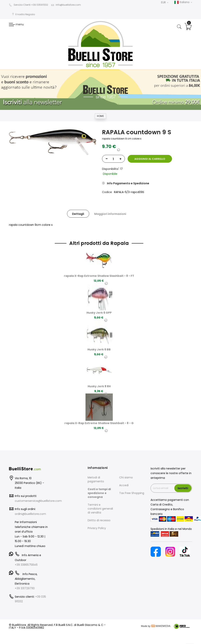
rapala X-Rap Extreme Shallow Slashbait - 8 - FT (99, 276)
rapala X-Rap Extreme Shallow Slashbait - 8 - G (99, 423)
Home (100, 116)
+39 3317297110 (25, 588)
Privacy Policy (97, 528)
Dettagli (78, 214)
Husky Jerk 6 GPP (99, 313)
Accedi (124, 485)
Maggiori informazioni (110, 214)
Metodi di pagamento (96, 479)
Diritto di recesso (99, 520)
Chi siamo (126, 477)
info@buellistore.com (66, 5)
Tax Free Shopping (132, 493)
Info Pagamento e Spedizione (128, 183)
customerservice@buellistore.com (38, 501)
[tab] (78, 214)
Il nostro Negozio (23, 14)
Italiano (183, 2)
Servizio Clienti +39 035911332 (29, 5)
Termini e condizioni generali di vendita (100, 509)
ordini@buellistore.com (30, 514)
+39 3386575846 (26, 565)
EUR (165, 2)
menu (16, 24)
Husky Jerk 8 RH (99, 386)
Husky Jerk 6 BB (99, 349)
